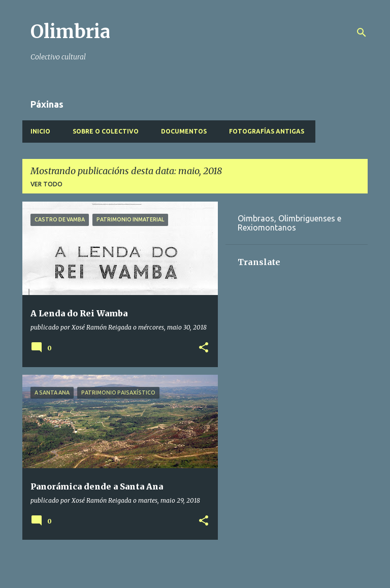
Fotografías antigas (267, 131)
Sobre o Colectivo (106, 131)
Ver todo (46, 184)
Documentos (184, 131)
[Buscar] (362, 32)
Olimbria (70, 32)
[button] (204, 348)
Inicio (40, 131)
